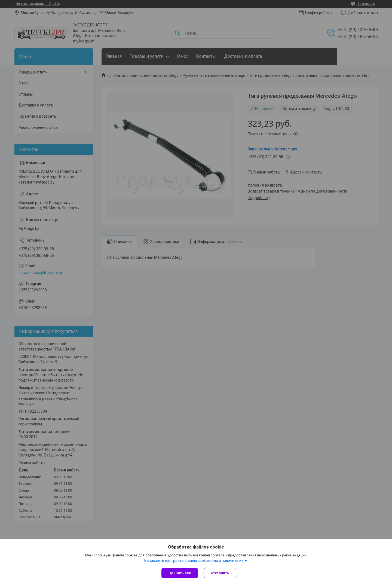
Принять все (180, 573)
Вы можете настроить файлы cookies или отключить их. (194, 560)
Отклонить (220, 573)
